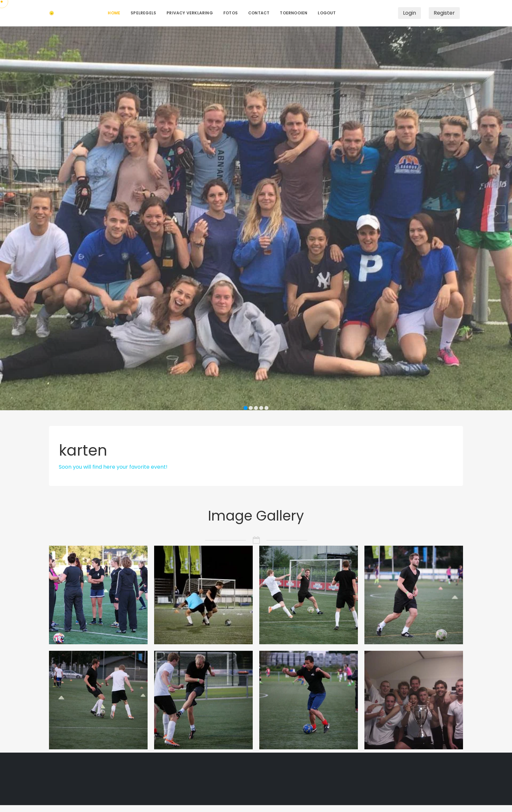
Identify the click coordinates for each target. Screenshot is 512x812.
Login (409, 13)
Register (444, 13)
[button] (16, 214)
